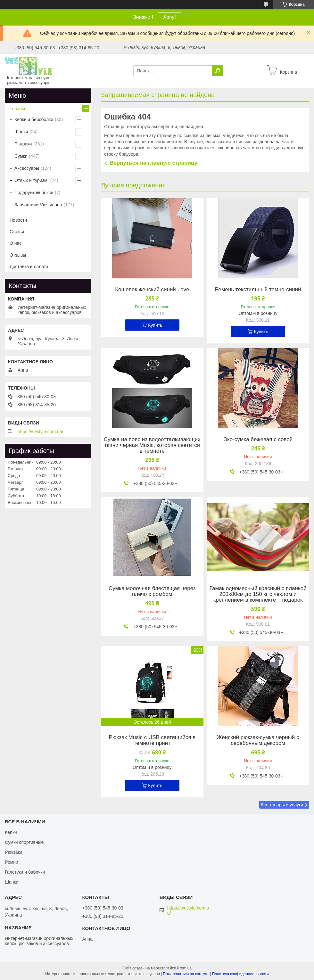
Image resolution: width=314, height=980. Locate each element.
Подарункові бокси (34, 193)
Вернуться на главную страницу (153, 163)
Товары (17, 109)
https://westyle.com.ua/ (40, 432)
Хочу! (169, 17)
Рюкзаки (23, 144)
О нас (16, 243)
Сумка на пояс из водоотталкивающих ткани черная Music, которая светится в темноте (152, 445)
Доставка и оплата (29, 267)
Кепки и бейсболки (34, 119)
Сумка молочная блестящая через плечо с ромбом (152, 591)
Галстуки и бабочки (25, 872)
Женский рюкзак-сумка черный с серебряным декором (258, 740)
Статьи (17, 232)
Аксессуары (27, 168)
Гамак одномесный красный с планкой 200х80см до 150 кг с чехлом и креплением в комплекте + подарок (258, 594)
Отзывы (18, 255)
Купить (155, 325)
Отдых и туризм (32, 180)
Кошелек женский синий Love (152, 290)
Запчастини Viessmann (38, 205)
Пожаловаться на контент (186, 974)
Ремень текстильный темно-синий (258, 290)
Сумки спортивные (24, 842)
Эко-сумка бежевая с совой (258, 440)
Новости (18, 220)
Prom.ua (184, 968)
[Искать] (218, 71)
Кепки (11, 832)
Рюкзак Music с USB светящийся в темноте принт (152, 740)
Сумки (21, 156)
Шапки (21, 132)
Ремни (12, 862)
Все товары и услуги (282, 805)
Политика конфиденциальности (240, 974)
